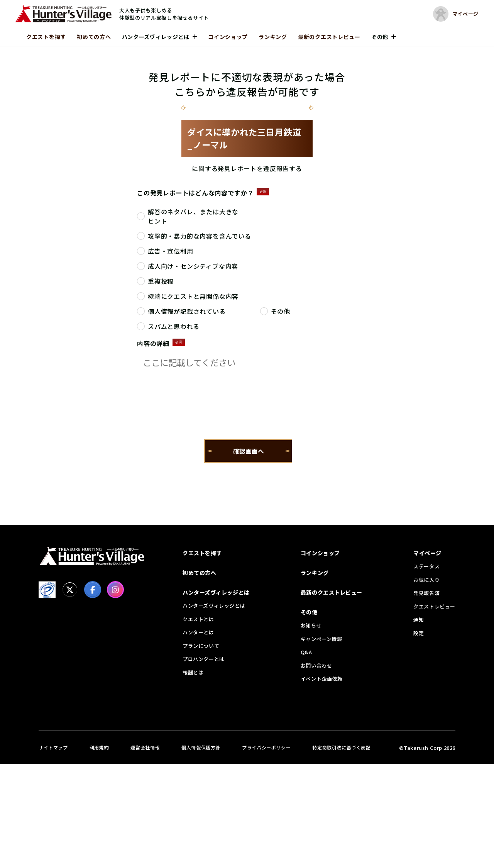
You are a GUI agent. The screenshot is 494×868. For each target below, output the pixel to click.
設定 (419, 633)
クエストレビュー (434, 606)
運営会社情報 (145, 747)
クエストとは (198, 619)
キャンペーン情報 (321, 639)
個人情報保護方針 (201, 747)
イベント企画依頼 (322, 679)
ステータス (426, 566)
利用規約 (99, 747)
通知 (419, 620)
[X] (70, 590)
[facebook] (93, 590)
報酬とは (193, 672)
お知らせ (311, 625)
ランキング (273, 37)
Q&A (306, 652)
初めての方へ (94, 37)
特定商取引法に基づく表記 (341, 747)
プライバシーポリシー (266, 747)
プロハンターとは (204, 659)
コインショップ (228, 37)
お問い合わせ (316, 665)
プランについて (201, 646)
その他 (380, 37)
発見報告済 (426, 593)
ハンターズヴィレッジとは (156, 37)
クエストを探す (46, 37)
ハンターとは (198, 632)
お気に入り (426, 580)
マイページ (427, 553)
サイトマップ (53, 747)
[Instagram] (115, 590)
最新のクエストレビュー (329, 37)
